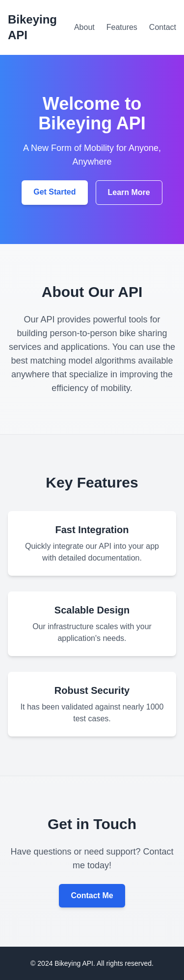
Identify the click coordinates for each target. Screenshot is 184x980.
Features (122, 27)
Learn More (129, 192)
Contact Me (92, 895)
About (84, 27)
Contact (163, 27)
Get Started (54, 192)
